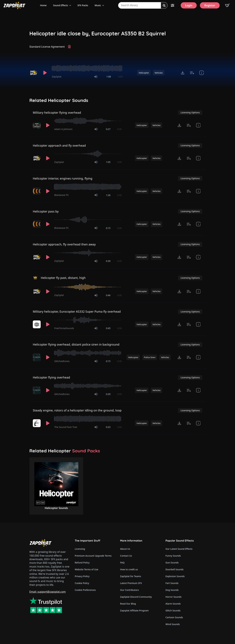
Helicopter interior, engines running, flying (63, 178)
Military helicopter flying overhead (57, 113)
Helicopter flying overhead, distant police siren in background (76, 344)
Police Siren (150, 357)
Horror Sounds (173, 597)
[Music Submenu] (104, 5)
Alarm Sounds (173, 604)
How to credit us (129, 569)
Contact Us (126, 556)
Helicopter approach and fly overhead (59, 145)
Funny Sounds (173, 556)
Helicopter (144, 73)
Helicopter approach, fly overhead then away (64, 244)
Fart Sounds (172, 583)
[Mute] (96, 77)
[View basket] (227, 5)
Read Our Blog (128, 604)
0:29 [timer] (108, 394)
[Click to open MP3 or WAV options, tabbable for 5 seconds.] (183, 73)
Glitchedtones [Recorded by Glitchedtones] (62, 361)
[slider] (87, 68)
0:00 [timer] (120, 77)
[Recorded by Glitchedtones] (37, 357)
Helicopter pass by (46, 211)
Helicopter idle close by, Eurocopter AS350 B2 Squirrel (98, 34)
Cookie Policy (82, 583)
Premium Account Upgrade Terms (93, 556)
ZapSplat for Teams (131, 576)
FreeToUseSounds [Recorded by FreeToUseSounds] (64, 328)
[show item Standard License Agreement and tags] (202, 73)
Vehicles (159, 73)
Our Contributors (129, 590)
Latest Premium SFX (131, 583)
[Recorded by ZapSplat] (34, 73)
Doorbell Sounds (174, 569)
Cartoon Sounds (174, 617)
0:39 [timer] (108, 261)
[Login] (189, 5)
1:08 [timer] (109, 77)
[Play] (45, 73)
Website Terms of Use (86, 569)
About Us (125, 549)
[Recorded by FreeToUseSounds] (37, 324)
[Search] (164, 6)
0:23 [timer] (108, 427)
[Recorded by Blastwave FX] (37, 191)
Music (98, 5)
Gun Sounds (172, 563)
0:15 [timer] (108, 228)
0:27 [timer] (108, 129)
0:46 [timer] (108, 295)
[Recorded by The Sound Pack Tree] (37, 423)
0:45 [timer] (108, 328)
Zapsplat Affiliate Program (134, 610)
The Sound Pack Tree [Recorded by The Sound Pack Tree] (66, 427)
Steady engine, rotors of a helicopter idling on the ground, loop (77, 410)
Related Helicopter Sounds (59, 100)
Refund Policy (82, 563)
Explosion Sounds (175, 576)
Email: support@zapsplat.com (48, 592)
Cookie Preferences (85, 590)
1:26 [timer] (108, 195)
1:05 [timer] (108, 162)
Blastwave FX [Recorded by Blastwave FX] (61, 195)
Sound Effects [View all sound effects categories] (61, 5)
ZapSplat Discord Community (136, 597)
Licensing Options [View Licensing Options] (190, 112)
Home (43, 5)
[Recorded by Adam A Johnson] (37, 125)
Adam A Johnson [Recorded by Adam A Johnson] (63, 129)
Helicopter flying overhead (51, 377)
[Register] (210, 5)
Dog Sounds (172, 590)
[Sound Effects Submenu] (71, 5)
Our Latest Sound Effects (179, 549)
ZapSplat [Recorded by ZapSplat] (57, 77)
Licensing (80, 549)
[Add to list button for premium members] (192, 73)
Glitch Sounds (173, 610)
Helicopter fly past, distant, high (63, 278)
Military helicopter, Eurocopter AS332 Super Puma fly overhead (77, 311)
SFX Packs (83, 5)
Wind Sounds (173, 624)
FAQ (122, 563)
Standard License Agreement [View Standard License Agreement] (47, 47)
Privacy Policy (82, 576)
